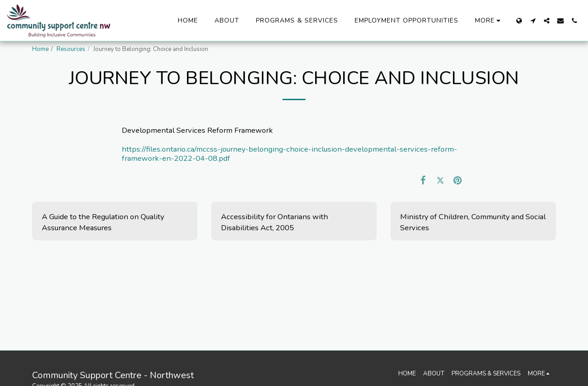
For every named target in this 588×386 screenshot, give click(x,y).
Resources (71, 49)
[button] (533, 21)
